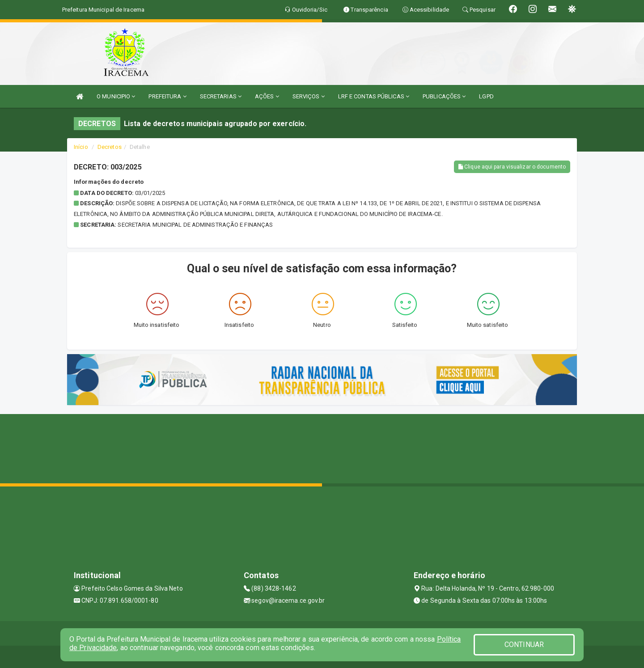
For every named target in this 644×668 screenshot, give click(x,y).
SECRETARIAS (221, 96)
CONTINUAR (524, 645)
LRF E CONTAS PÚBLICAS (374, 96)
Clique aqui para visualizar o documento (512, 167)
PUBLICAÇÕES (444, 96)
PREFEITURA (167, 96)
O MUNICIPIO (116, 96)
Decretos (110, 147)
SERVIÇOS (309, 96)
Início (81, 147)
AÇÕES (267, 96)
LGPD (486, 96)
